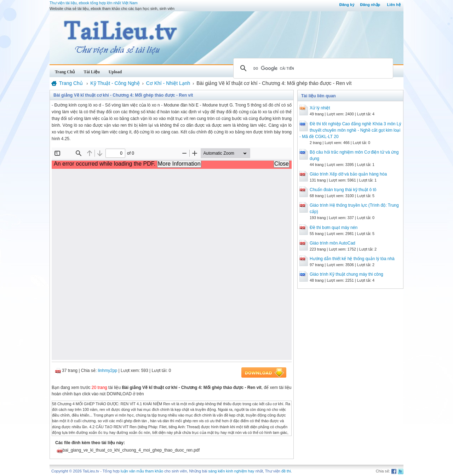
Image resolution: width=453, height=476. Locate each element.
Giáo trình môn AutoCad (332, 243)
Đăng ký (347, 5)
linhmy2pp (108, 371)
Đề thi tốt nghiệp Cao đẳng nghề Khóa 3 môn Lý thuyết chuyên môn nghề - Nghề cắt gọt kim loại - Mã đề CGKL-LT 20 (350, 130)
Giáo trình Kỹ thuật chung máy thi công (346, 274)
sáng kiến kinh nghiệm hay (231, 471)
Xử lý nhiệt (320, 108)
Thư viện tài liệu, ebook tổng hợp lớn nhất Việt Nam (94, 3)
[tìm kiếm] (312, 68)
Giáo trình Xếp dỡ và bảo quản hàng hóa (348, 174)
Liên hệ (394, 5)
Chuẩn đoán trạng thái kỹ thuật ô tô (343, 190)
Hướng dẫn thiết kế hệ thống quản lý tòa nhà (352, 259)
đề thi (286, 471)
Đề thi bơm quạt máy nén (334, 228)
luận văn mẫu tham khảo (142, 471)
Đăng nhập (370, 5)
